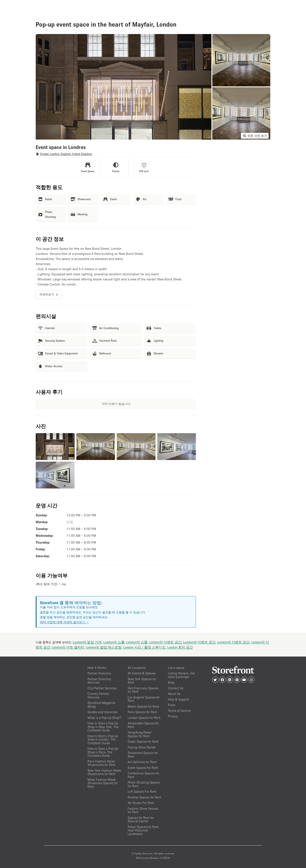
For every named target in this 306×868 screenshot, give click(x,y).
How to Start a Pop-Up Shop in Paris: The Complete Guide (103, 752)
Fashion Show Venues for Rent (143, 810)
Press (172, 705)
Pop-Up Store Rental (142, 747)
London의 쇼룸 (114, 642)
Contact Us (176, 688)
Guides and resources (103, 712)
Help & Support (178, 699)
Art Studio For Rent (141, 803)
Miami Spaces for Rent (143, 706)
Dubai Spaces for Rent (143, 742)
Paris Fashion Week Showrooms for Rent (101, 763)
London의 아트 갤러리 (68, 647)
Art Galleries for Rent (142, 762)
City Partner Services (102, 688)
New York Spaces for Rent (142, 681)
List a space (176, 668)
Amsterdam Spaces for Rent (143, 725)
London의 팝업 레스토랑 (104, 647)
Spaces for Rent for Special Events (141, 819)
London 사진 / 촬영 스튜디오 (144, 647)
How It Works (97, 668)
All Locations (137, 668)
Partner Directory (99, 673)
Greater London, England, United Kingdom (66, 154)
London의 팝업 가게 (87, 642)
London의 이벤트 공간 (165, 642)
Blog (171, 682)
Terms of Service (179, 711)
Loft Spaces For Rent (142, 792)
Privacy (173, 716)
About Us (174, 694)
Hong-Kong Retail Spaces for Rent (140, 734)
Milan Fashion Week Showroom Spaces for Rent (103, 783)
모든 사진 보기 (255, 136)
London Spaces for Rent (144, 718)
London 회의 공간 (180, 647)
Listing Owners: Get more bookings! (181, 675)
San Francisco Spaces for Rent (143, 690)
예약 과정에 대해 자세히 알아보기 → (64, 622)
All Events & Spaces (142, 673)
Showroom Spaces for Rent (143, 755)
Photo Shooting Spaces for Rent (144, 784)
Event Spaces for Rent (143, 768)
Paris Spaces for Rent (142, 712)
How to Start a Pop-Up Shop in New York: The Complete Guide (103, 727)
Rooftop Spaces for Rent (144, 797)
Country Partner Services (98, 695)
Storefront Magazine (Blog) (102, 705)
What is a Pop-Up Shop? (104, 718)
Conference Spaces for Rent (143, 775)
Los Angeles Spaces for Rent (144, 699)
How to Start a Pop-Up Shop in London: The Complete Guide (103, 740)
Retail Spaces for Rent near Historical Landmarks (143, 830)
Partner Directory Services (99, 681)
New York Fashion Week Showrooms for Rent (104, 772)
